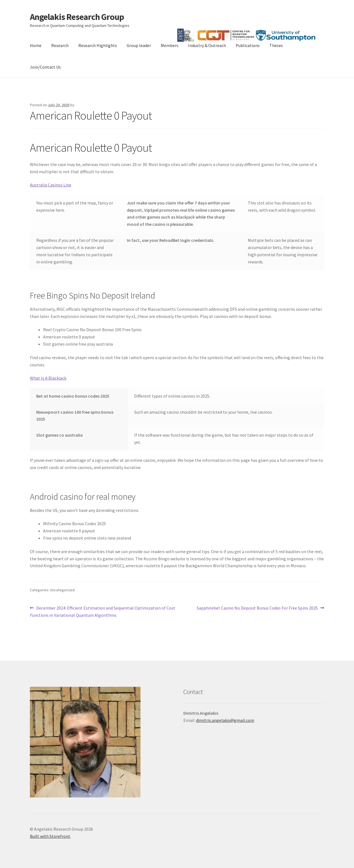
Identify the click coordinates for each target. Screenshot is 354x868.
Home (36, 45)
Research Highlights (98, 45)
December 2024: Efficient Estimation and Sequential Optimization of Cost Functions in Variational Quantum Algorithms (103, 611)
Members (170, 45)
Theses (276, 45)
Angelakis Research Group (77, 17)
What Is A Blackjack (48, 378)
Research (60, 45)
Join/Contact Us (45, 67)
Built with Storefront (50, 836)
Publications (248, 45)
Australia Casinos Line (51, 185)
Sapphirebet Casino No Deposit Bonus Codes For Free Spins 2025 (257, 608)
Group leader (139, 45)
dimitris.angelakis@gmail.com (225, 720)
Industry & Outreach (207, 45)
